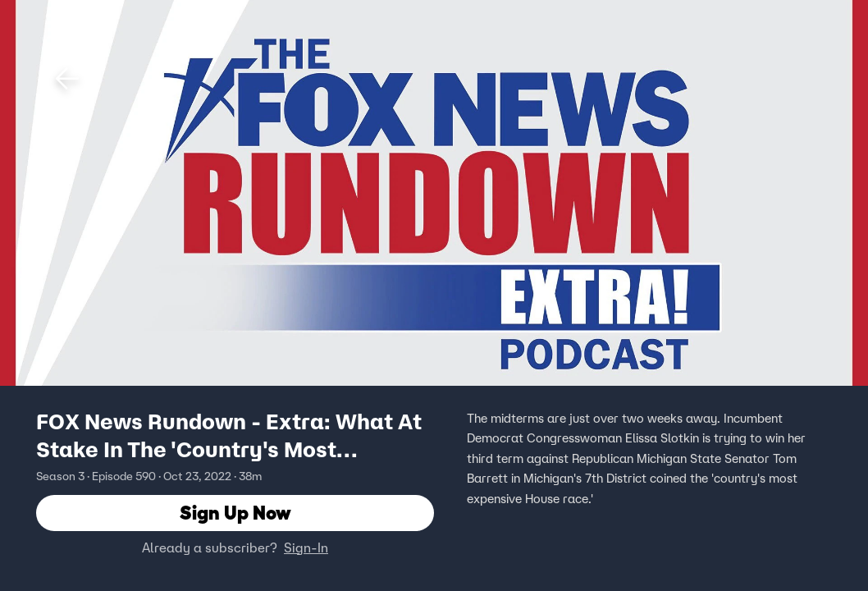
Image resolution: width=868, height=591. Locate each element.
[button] (67, 79)
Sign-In (306, 547)
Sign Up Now (235, 513)
